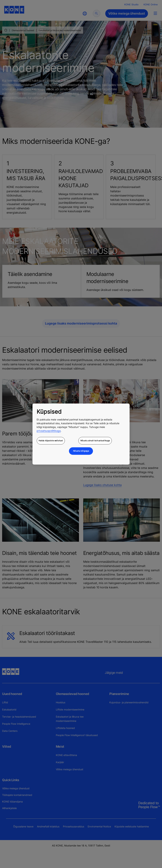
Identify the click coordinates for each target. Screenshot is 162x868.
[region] (81, 434)
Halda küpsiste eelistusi (51, 440)
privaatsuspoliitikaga (49, 431)
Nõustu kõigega (81, 451)
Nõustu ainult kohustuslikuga (95, 440)
